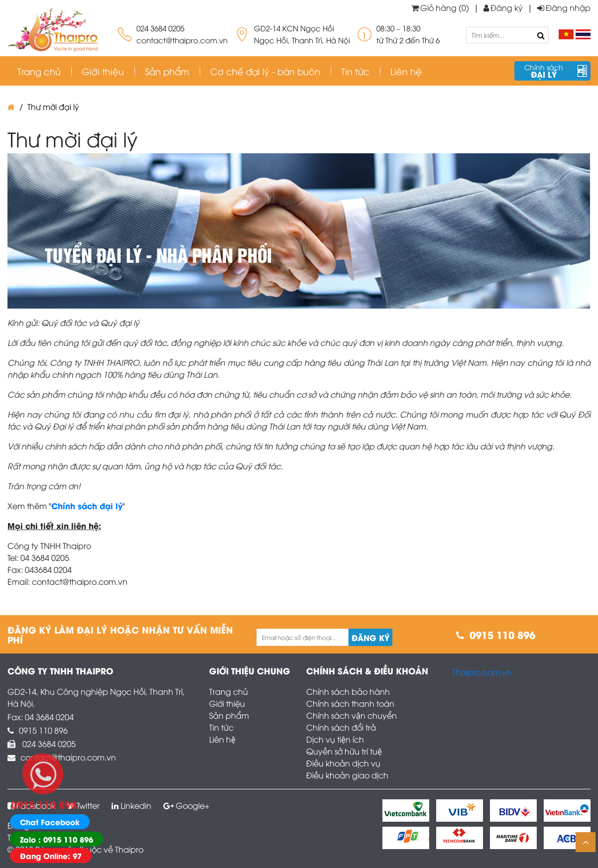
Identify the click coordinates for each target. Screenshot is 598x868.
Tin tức (355, 71)
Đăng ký (503, 7)
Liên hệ (406, 71)
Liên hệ (222, 739)
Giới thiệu (103, 71)
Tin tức (221, 727)
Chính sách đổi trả (341, 727)
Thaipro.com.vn (482, 672)
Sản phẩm (167, 71)
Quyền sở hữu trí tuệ (344, 751)
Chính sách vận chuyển (352, 715)
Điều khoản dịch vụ (343, 763)
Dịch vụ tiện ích (335, 739)
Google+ (186, 805)
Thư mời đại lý (53, 107)
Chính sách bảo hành (348, 691)
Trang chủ (39, 71)
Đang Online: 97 (51, 856)
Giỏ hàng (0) (440, 7)
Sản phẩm (229, 715)
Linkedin (131, 805)
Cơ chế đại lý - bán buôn (265, 71)
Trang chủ (229, 691)
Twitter (83, 805)
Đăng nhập (564, 7)
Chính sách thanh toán (350, 703)
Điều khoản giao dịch (347, 775)
